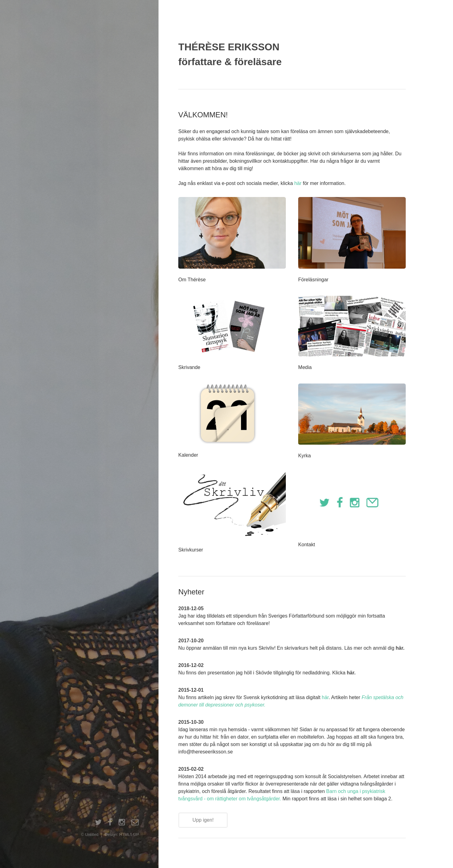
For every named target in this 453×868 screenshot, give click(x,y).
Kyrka (305, 456)
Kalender (188, 455)
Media (305, 367)
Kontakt (307, 545)
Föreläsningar (313, 280)
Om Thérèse (192, 280)
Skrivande (189, 367)
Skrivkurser (191, 550)
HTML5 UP (129, 834)
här (298, 183)
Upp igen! (203, 820)
